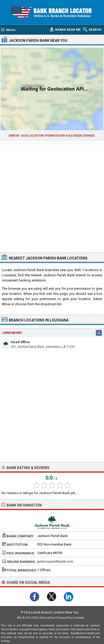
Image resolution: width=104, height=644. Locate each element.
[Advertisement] (52, 197)
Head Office (20, 342)
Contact (79, 618)
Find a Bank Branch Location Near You (51, 612)
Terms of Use (47, 618)
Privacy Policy (65, 618)
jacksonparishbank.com (55, 561)
